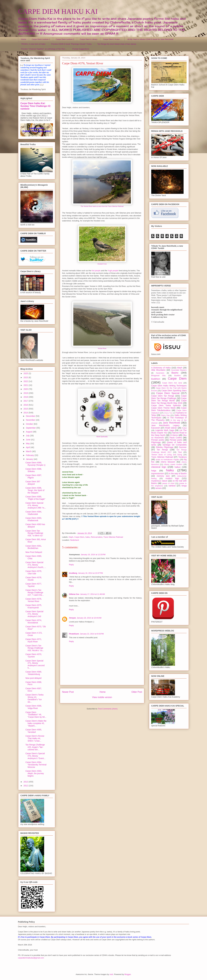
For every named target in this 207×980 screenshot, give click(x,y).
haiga (154, 471)
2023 (26, 377)
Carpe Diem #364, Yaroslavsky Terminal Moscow (36, 765)
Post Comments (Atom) (108, 709)
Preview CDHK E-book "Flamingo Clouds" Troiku (71, 44)
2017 (26, 401)
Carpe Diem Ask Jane (172, 383)
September (31, 428)
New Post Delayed (34, 552)
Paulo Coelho (176, 438)
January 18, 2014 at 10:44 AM (89, 618)
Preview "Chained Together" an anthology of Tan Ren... (44, 49)
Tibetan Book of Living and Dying (167, 455)
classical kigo (159, 467)
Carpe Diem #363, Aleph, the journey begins (35, 773)
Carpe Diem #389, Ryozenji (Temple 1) (35, 464)
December (31, 416)
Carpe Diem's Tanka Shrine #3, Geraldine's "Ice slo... (34, 698)
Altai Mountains (158, 370)
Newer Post (68, 692)
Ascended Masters (179, 370)
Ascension (160, 373)
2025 (26, 373)
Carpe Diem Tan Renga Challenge (169, 397)
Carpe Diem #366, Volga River (34, 707)
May (28, 443)
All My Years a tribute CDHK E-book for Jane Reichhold (150, 39)
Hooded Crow (102, 264)
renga (184, 486)
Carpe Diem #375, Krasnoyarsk (34, 606)
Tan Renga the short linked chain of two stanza (117, 44)
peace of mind (168, 483)
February (30, 455)
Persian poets (176, 440)
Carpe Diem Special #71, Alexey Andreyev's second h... (35, 664)
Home (24, 39)
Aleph (71, 537)
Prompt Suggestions (81, 49)
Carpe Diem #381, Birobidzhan (34, 547)
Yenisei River (102, 349)
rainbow (172, 486)
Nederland (74, 540)
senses (159, 488)
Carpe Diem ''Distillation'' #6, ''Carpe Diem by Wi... (36, 715)
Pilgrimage (156, 442)
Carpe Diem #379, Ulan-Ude (34, 572)
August (29, 432)
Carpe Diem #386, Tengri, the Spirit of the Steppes (35, 490)
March (29, 451)
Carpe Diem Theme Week (163, 408)
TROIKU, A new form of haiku (33, 44)
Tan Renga (162, 450)
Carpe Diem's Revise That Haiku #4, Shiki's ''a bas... (35, 738)
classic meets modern (173, 464)
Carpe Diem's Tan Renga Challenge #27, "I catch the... (35, 593)
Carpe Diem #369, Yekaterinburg (34, 673)
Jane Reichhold (171, 423)
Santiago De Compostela (175, 445)
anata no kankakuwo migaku (167, 460)
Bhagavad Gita (158, 376)
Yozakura (182, 457)
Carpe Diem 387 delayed (33, 483)
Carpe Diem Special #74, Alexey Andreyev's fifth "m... (36, 505)
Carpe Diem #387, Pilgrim (34, 476)
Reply (71, 565)
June (28, 440)
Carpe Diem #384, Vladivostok (34, 513)
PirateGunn (74, 634)
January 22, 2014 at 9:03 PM (92, 634)
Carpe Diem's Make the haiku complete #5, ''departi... (36, 723)
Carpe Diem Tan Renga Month (169, 399)
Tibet (180, 452)
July (28, 436)
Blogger (128, 974)
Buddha (177, 376)
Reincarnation (97, 537)
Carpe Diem (79, 537)
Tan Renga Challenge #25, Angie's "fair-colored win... (35, 747)
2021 (26, 385)
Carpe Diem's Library (89, 39)
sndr (111, 974)
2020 (26, 389)
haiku (88, 537)
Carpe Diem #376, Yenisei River (34, 600)
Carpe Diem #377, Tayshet (34, 585)
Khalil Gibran (171, 428)
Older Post (137, 692)
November (31, 420)
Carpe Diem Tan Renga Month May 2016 (169, 402)
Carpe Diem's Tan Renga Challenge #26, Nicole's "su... (35, 648)
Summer (183, 447)
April (28, 447)
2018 (26, 397)
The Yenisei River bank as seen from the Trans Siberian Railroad (102, 206)
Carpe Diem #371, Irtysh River (34, 640)
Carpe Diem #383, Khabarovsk (34, 519)
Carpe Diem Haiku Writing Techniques (169, 386)
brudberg (73, 573)
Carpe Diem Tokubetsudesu (169, 409)
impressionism (158, 473)
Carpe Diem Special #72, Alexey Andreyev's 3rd (34, 614)
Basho (175, 373)
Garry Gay (165, 415)
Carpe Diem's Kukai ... (112, 39)
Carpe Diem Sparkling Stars (174, 391)
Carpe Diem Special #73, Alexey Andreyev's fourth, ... (36, 565)
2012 (26, 786)
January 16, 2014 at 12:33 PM (93, 555)
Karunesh (156, 428)
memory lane (163, 476)
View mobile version (102, 697)
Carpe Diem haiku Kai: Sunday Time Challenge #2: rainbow (36, 106)
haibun (178, 467)
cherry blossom (168, 462)
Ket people (96, 271)
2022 (26, 381)
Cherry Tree (168, 413)
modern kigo (172, 478)
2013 (26, 782)
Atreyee (72, 618)
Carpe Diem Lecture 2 (65, 39)
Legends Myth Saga (165, 430)
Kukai (184, 428)
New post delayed (33, 678)
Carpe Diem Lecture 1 (41, 39)
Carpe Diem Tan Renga (163, 396)
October (30, 424)
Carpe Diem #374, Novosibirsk (34, 621)
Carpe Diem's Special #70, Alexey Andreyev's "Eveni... (35, 756)
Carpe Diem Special (168, 393)
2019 (26, 393)
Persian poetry (158, 440)
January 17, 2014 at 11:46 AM (93, 594)
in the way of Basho (178, 473)
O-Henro (174, 435)
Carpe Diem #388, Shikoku (34, 470)
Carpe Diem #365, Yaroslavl (34, 731)
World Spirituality (102, 437)
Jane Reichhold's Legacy (165, 425)
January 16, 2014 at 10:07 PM (90, 573)
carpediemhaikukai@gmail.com (31, 958)
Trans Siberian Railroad (113, 537)
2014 (26, 413)
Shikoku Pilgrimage (165, 447)
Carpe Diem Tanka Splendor (166, 405)
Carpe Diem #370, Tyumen (34, 655)
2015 (26, 409)
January (30, 459)
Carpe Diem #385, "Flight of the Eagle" (35, 498)
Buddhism (156, 379)
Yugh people (113, 271)
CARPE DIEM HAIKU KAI (58, 11)
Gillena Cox (74, 594)
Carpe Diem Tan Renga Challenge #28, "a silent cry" (34, 533)
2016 (26, 405)
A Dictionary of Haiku (161, 368)
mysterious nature (159, 481)
